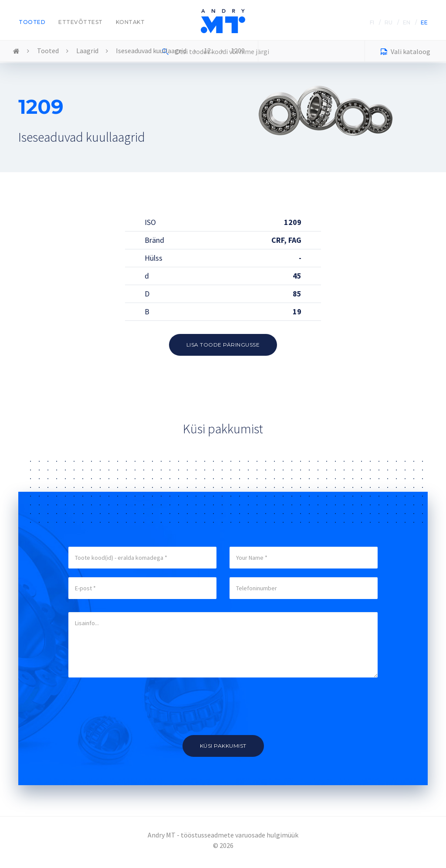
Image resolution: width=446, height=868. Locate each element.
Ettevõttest (81, 22)
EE (424, 22)
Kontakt (130, 22)
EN (407, 22)
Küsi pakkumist (223, 746)
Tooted (32, 22)
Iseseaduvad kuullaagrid (151, 51)
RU (389, 22)
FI (372, 22)
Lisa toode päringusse (223, 345)
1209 (238, 51)
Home (16, 51)
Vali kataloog (405, 53)
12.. (209, 51)
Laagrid (87, 51)
